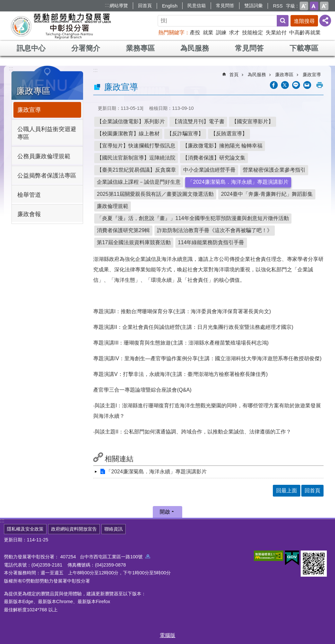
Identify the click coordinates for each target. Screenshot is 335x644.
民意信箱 (197, 6)
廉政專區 (33, 91)
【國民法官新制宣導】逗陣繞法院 (136, 158)
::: (107, 5)
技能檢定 (253, 33)
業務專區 (140, 48)
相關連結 (119, 459)
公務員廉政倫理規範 (44, 156)
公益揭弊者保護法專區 (47, 176)
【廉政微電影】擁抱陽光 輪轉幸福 (222, 146)
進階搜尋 (304, 21)
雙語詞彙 (254, 6)
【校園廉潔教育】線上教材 (128, 134)
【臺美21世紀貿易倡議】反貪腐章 (136, 170)
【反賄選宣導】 (229, 134)
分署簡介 (86, 48)
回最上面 (287, 491)
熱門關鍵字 (171, 33)
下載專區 (304, 48)
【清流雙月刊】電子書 (198, 121)
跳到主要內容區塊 (3, 3)
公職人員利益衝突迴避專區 (47, 133)
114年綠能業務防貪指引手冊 (211, 242)
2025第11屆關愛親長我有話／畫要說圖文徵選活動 (155, 194)
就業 (208, 33)
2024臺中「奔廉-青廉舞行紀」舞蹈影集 (267, 194)
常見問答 (225, 6)
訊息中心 (31, 48)
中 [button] (314, 6)
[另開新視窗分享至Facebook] (274, 85)
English (170, 6)
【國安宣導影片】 (253, 121)
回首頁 (145, 6)
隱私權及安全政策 (25, 529)
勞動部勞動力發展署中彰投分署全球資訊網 (61, 26)
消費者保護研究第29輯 (123, 230)
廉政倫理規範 (113, 206)
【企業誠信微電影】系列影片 (131, 121)
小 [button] (304, 6)
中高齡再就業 (305, 33)
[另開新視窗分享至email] (307, 85)
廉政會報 (29, 214)
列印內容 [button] (320, 85)
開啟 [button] (165, 512)
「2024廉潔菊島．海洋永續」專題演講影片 (238, 182)
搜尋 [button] (283, 21)
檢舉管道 (29, 195)
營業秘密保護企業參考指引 (274, 170)
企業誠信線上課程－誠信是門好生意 (139, 182)
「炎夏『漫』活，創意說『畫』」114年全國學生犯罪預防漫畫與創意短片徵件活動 (193, 218)
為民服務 (195, 48)
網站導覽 (119, 6)
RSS (278, 6)
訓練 (221, 33)
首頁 (234, 75)
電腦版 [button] (167, 635)
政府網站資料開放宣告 (74, 529)
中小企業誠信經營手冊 (209, 170)
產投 (195, 33)
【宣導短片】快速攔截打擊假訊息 (136, 146)
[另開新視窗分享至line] (296, 85)
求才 (234, 33)
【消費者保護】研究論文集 (214, 158)
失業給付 (276, 33)
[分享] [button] (325, 21)
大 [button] (324, 6)
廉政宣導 (29, 110)
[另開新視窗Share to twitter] (285, 85)
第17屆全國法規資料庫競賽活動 (134, 242)
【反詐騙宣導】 (185, 134)
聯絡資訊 (114, 529)
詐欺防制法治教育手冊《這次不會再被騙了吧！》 (215, 230)
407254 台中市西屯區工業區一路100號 (105, 557)
